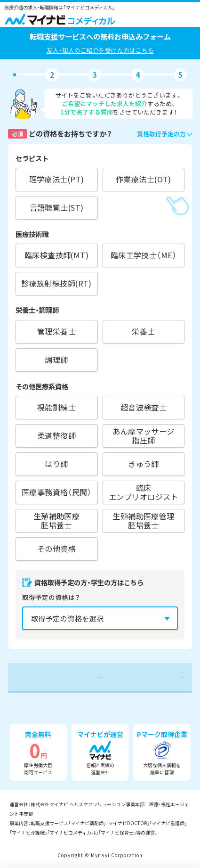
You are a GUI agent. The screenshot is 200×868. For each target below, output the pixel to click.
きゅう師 (144, 464)
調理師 (56, 360)
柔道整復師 (56, 435)
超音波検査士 (144, 407)
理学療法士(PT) (57, 179)
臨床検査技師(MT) (56, 255)
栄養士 (143, 331)
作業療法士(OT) (144, 179)
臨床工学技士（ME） (144, 255)
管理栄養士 (56, 331)
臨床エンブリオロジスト (144, 492)
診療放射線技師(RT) (56, 283)
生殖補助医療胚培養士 (57, 520)
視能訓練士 (56, 407)
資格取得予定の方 (161, 134)
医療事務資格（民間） (56, 492)
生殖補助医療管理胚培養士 (143, 520)
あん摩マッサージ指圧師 (143, 436)
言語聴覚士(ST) (57, 207)
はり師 (56, 464)
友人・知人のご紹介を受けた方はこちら (100, 50)
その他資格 (56, 549)
